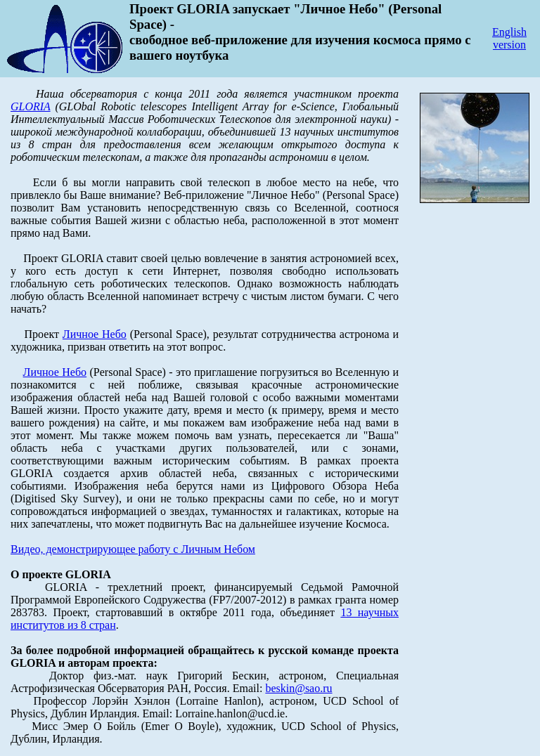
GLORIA (31, 106)
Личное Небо (95, 334)
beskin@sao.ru (298, 688)
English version (509, 38)
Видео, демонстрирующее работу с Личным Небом (133, 549)
